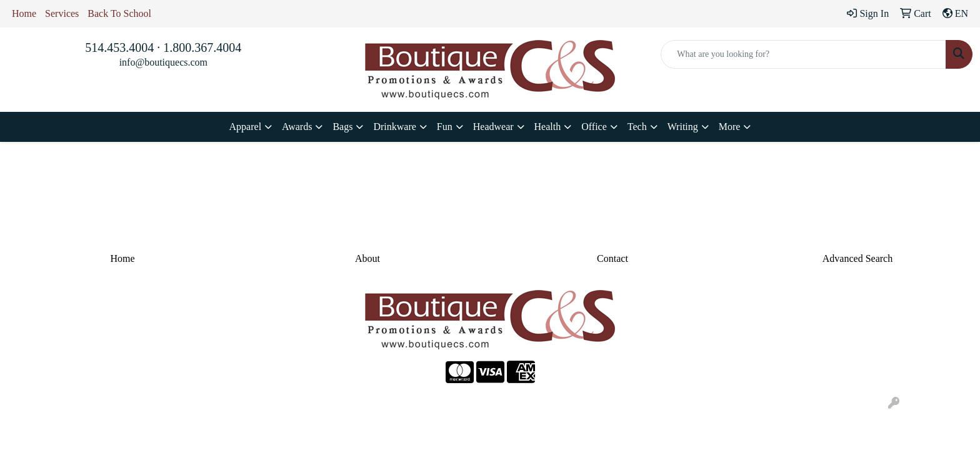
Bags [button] (342, 127)
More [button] (730, 127)
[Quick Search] (803, 54)
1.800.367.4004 (202, 47)
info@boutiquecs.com (163, 62)
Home (24, 13)
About (367, 258)
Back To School (119, 13)
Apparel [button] (246, 127)
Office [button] (594, 127)
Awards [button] (297, 127)
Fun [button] (445, 127)
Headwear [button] (493, 127)
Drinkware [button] (394, 127)
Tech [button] (637, 127)
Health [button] (548, 127)
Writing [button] (683, 127)
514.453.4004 (119, 47)
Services (62, 13)
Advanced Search (857, 258)
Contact (612, 258)
